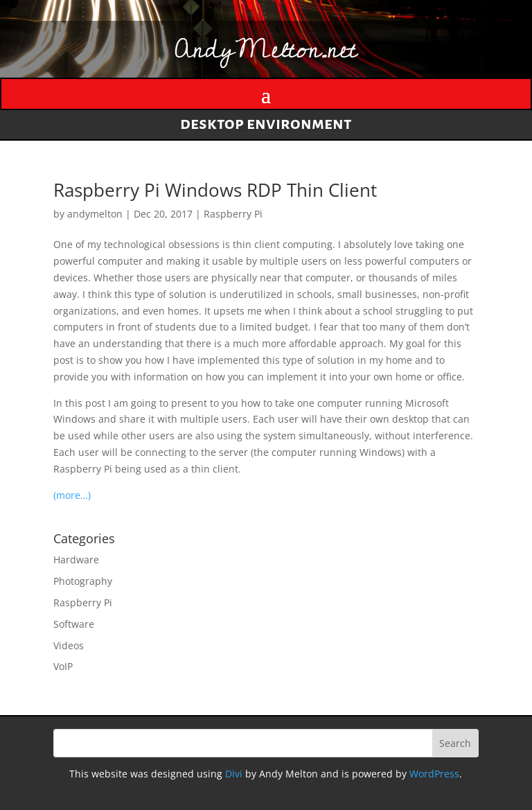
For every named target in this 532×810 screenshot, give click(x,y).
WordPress (434, 774)
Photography (83, 581)
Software (74, 624)
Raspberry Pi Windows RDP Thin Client (215, 190)
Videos (69, 645)
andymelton (95, 214)
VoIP (63, 666)
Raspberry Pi (233, 214)
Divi (234, 774)
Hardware (76, 560)
